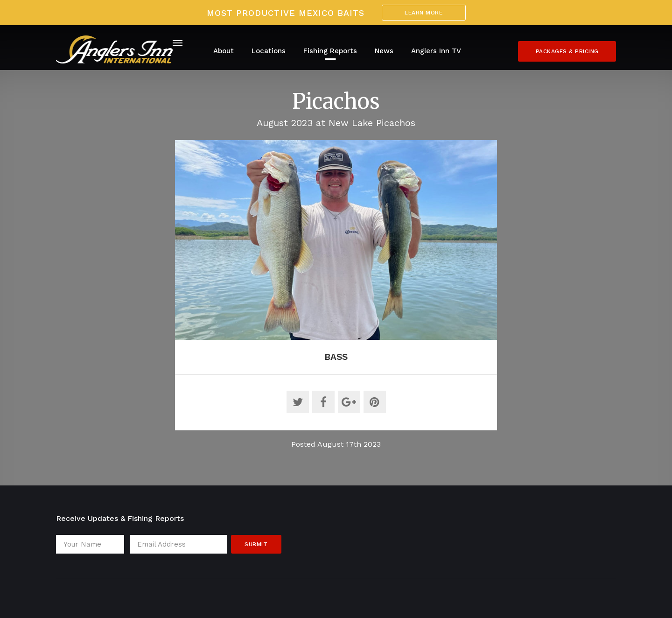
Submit (256, 544)
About (224, 51)
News (384, 51)
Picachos (336, 101)
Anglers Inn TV (436, 51)
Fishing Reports (330, 51)
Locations (269, 51)
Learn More (423, 13)
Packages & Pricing (567, 51)
